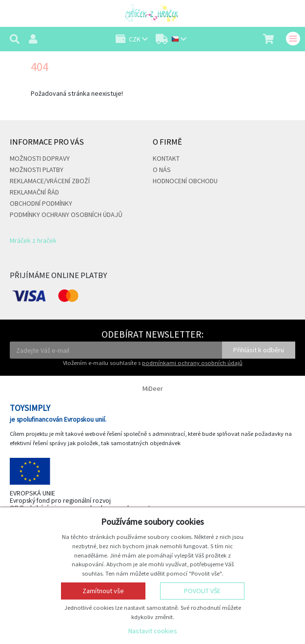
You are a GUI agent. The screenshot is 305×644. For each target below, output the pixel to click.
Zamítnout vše (103, 591)
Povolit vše (202, 591)
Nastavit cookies (153, 631)
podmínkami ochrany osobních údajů (192, 363)
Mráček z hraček (33, 240)
